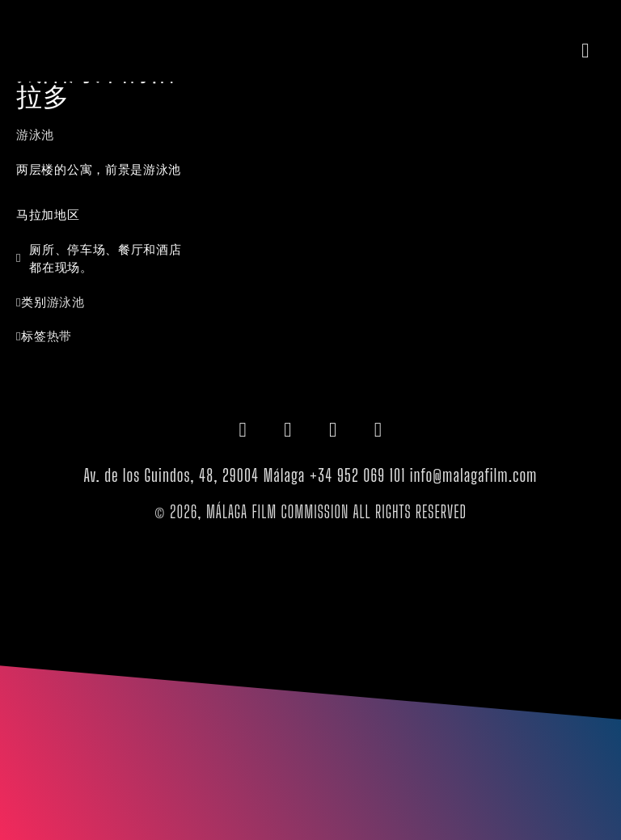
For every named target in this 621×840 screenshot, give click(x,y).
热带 (59, 336)
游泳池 (35, 134)
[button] (585, 50)
